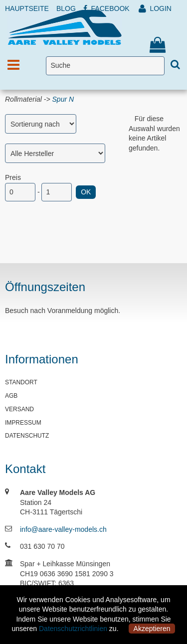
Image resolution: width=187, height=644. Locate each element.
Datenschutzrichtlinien (73, 629)
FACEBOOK (106, 8)
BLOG (66, 8)
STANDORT (21, 382)
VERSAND (19, 409)
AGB (11, 396)
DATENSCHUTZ (27, 436)
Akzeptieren (152, 629)
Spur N (63, 99)
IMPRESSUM (23, 423)
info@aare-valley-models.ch (63, 529)
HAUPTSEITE (27, 8)
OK (86, 192)
